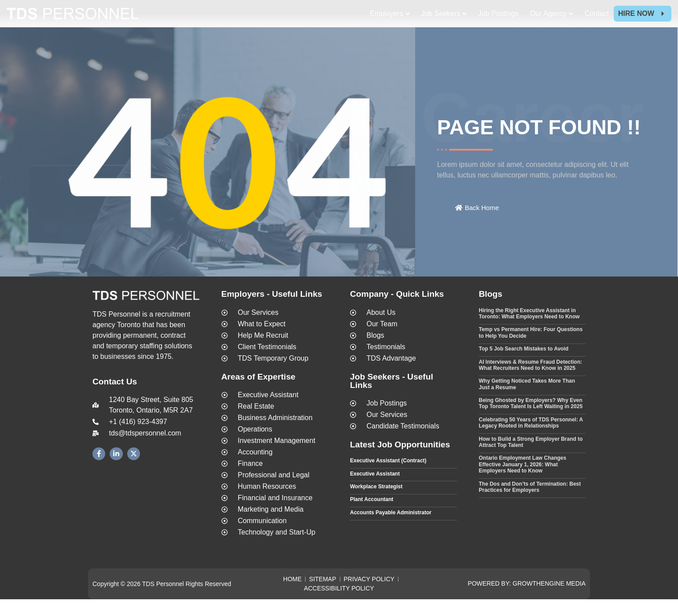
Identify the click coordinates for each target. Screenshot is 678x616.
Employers (387, 13)
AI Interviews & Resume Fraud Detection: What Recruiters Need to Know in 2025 (531, 381)
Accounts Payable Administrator (391, 529)
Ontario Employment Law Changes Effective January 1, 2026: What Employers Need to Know (523, 481)
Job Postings (498, 13)
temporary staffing (134, 363)
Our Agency (549, 13)
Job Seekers (440, 13)
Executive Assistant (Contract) (388, 477)
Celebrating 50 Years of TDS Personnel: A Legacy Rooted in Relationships (531, 439)
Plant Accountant (372, 516)
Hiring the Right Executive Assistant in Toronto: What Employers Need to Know (529, 330)
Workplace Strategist (376, 503)
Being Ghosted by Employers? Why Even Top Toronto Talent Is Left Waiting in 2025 (531, 420)
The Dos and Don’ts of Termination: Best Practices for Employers (530, 503)
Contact (597, 13)
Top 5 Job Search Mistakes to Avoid (524, 365)
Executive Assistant (375, 490)
